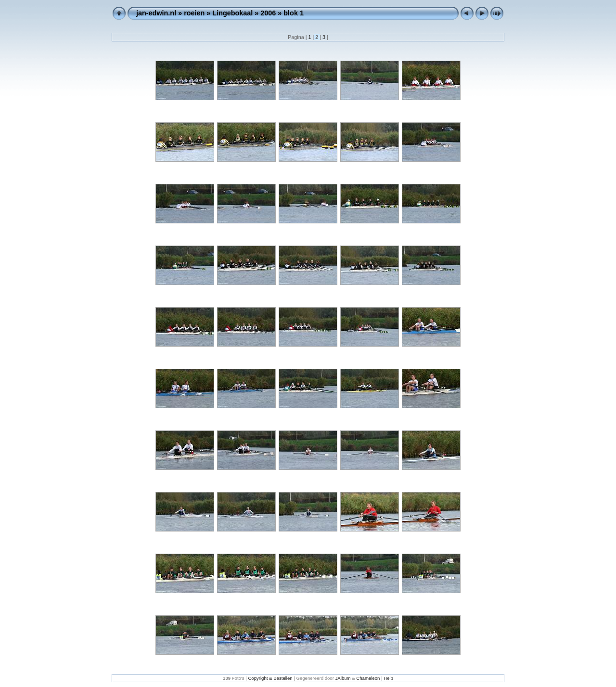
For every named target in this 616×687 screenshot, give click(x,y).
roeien (194, 13)
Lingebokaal (232, 13)
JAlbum (343, 678)
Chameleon (368, 678)
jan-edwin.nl (156, 13)
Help (388, 678)
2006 (268, 13)
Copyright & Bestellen (270, 678)
